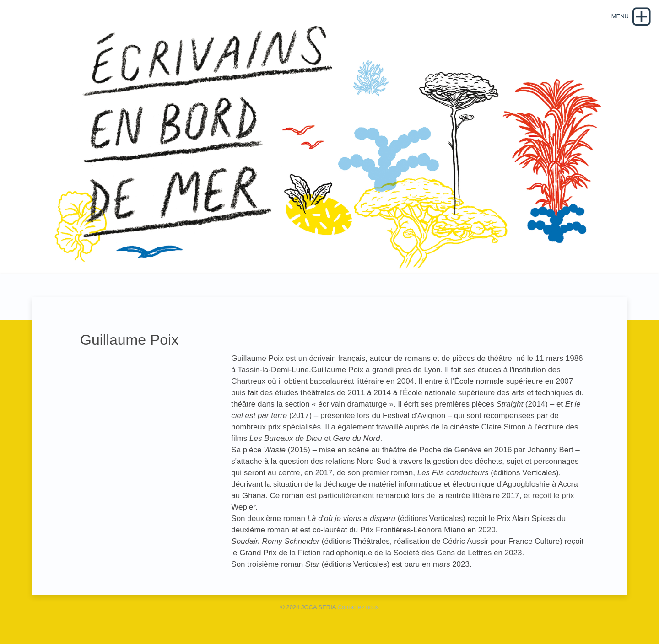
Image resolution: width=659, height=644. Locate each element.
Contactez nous (358, 607)
